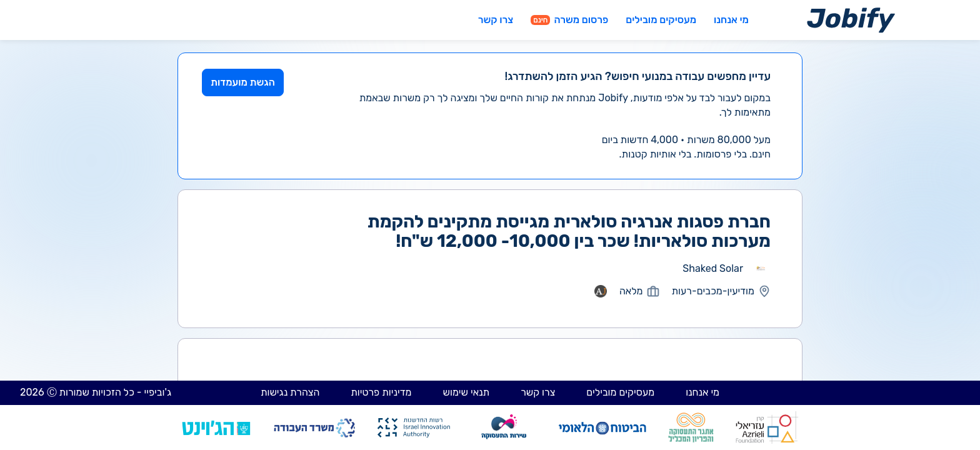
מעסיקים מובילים (661, 20)
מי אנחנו (731, 20)
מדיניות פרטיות (381, 392)
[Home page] (851, 20)
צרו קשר (496, 20)
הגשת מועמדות (243, 82)
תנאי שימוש (467, 392)
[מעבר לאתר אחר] (761, 269)
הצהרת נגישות (290, 392)
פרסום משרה (569, 20)
